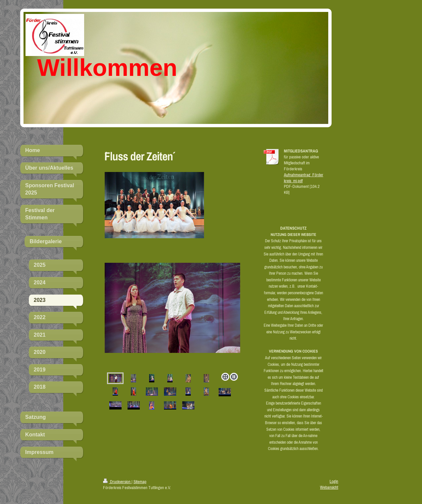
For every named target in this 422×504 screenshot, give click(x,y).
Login (334, 481)
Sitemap (140, 482)
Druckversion (117, 482)
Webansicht (329, 487)
